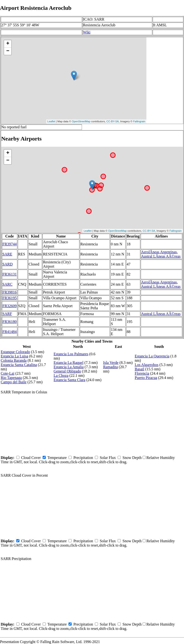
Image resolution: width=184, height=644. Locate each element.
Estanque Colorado (15, 352)
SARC (7, 284)
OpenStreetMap (81, 121)
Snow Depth (132, 458)
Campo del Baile (14, 382)
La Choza (61, 376)
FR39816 (10, 292)
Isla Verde (111, 363)
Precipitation (83, 458)
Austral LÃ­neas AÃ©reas (161, 256)
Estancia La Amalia (69, 367)
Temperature (57, 458)
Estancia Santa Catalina (19, 365)
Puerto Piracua (146, 378)
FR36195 (10, 298)
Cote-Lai (8, 373)
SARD (8, 264)
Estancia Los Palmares (71, 354)
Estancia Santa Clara (69, 380)
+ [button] (8, 44)
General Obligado (67, 371)
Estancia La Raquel (69, 363)
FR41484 (10, 332)
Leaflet (51, 121)
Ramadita (110, 367)
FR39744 (10, 244)
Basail (139, 369)
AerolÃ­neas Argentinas (159, 252)
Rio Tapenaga (11, 378)
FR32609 (10, 306)
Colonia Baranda (14, 360)
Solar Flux (108, 458)
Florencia (142, 373)
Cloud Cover (31, 458)
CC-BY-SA (113, 121)
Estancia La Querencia (152, 356)
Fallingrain (139, 121)
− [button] (8, 51)
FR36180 (10, 322)
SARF (7, 314)
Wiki (87, 32)
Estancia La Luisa (14, 356)
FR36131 (10, 274)
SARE (7, 254)
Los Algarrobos (147, 365)
